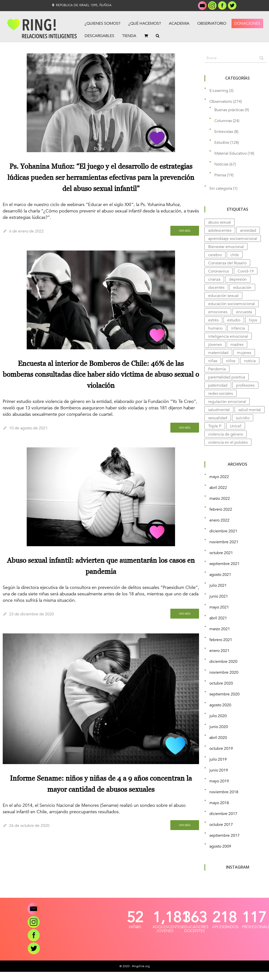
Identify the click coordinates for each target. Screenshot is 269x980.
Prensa (220, 175)
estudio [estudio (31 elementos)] (234, 320)
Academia (179, 23)
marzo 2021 (220, 629)
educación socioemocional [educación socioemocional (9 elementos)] (232, 304)
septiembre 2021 (224, 564)
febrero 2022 (221, 509)
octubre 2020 (221, 683)
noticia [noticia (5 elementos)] (250, 361)
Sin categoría (221, 188)
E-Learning (219, 91)
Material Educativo (231, 153)
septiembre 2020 (224, 694)
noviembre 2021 (224, 542)
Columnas (223, 121)
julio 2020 (218, 716)
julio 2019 (218, 759)
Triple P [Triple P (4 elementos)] (215, 426)
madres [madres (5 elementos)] (237, 345)
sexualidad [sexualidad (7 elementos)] (218, 418)
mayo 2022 (219, 477)
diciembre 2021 (223, 531)
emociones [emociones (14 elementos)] (218, 312)
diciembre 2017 (223, 814)
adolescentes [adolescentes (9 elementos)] (220, 230)
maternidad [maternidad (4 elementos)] (218, 353)
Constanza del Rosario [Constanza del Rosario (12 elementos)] (227, 263)
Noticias (221, 164)
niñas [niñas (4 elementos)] (213, 361)
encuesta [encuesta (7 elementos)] (244, 312)
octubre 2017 (221, 825)
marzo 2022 (220, 499)
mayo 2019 (219, 781)
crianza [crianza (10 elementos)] (214, 279)
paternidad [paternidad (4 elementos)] (218, 385)
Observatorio (212, 23)
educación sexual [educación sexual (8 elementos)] (223, 296)
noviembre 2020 (224, 672)
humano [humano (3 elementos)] (215, 328)
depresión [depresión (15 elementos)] (238, 279)
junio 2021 (219, 596)
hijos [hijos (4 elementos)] (253, 320)
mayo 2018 (219, 803)
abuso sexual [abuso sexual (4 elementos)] (220, 222)
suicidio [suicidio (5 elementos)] (243, 418)
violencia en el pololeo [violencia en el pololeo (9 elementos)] (228, 442)
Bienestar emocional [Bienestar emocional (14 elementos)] (226, 247)
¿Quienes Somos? (102, 23)
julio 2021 (218, 585)
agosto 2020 (220, 705)
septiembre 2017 (224, 835)
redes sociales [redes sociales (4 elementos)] (221, 394)
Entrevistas (224, 132)
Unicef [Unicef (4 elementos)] (236, 426)
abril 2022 (218, 488)
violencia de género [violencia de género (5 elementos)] (226, 434)
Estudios (222, 143)
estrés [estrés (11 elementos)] (213, 320)
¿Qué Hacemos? (145, 23)
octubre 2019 (221, 749)
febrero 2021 (221, 640)
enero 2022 (219, 520)
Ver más (185, 231)
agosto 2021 (220, 575)
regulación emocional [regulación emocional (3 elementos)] (227, 402)
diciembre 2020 (223, 662)
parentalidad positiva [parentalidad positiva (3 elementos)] (227, 377)
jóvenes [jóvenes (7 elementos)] (215, 345)
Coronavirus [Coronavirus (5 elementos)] (219, 271)
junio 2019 (219, 770)
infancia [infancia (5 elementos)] (238, 328)
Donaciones (247, 23)
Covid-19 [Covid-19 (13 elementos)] (246, 271)
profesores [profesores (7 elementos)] (245, 385)
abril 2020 (218, 738)
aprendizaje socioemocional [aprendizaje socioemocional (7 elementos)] (233, 239)
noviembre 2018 (224, 792)
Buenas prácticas (229, 110)
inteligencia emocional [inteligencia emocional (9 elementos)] (228, 336)
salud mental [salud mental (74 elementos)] (250, 410)
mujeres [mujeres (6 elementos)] (244, 353)
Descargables (99, 36)
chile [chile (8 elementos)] (235, 255)
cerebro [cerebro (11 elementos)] (215, 255)
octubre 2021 (221, 553)
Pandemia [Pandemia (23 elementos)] (217, 369)
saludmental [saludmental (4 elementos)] (219, 410)
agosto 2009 (220, 846)
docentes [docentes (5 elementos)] (216, 288)
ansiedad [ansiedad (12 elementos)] (248, 230)
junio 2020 (219, 727)
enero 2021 (219, 651)
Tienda (129, 36)
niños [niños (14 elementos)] (231, 361)
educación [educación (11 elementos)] (242, 288)
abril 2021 (218, 618)
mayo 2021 (219, 607)
